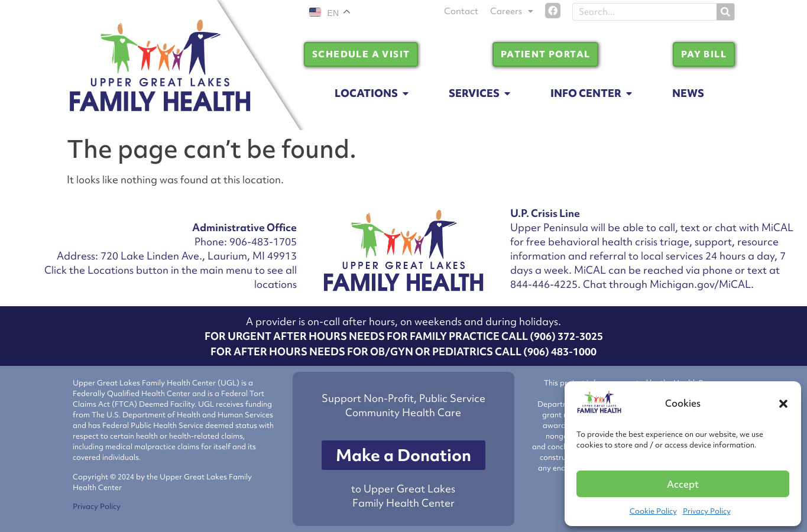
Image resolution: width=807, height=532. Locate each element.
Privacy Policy (707, 511)
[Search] (725, 12)
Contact (461, 11)
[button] (783, 404)
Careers (512, 11)
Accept (683, 484)
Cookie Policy (653, 511)
